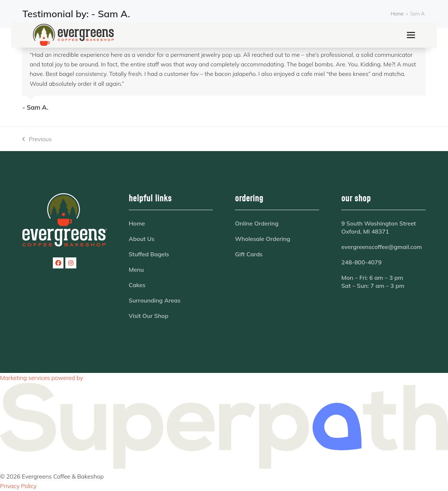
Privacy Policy (18, 486)
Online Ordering (257, 223)
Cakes (137, 285)
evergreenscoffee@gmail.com (382, 247)
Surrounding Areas (155, 300)
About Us (142, 239)
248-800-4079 (361, 262)
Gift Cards (249, 254)
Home (137, 223)
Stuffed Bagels (149, 254)
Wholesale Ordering (262, 239)
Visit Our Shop (149, 316)
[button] (411, 35)
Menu (136, 270)
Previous (37, 140)
